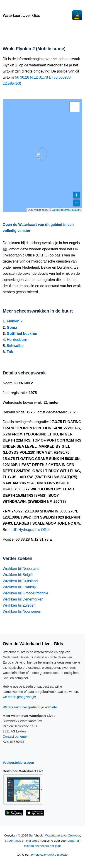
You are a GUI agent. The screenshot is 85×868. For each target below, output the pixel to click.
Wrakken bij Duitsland (20, 581)
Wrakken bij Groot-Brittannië (25, 593)
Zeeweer (74, 835)
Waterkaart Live (56, 835)
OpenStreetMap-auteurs (67, 210)
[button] (75, 107)
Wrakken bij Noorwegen (22, 611)
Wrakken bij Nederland (21, 569)
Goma (12, 327)
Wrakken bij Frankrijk (20, 587)
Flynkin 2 (15, 321)
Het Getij (32, 841)
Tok (10, 352)
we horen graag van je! (19, 697)
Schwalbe (15, 346)
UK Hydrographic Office (32, 530)
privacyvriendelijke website (49, 855)
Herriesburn (17, 340)
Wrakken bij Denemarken (23, 599)
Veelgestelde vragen (18, 763)
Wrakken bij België (18, 575)
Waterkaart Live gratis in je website (30, 707)
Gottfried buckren (22, 334)
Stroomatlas (13, 841)
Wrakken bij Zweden (19, 605)
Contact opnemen (16, 737)
